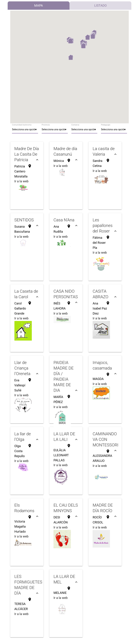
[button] (71, 57)
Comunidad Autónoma (22, 125)
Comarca (75, 125)
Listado (101, 5)
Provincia (46, 125)
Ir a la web (22, 181)
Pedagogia (106, 125)
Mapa (39, 5)
